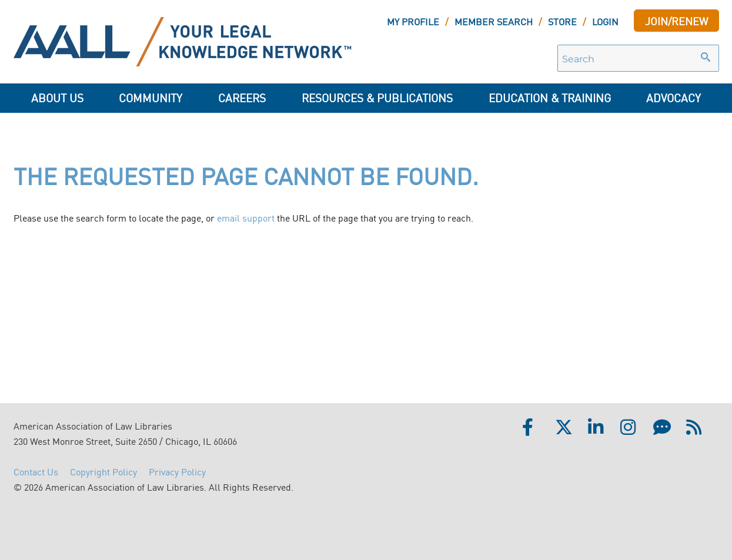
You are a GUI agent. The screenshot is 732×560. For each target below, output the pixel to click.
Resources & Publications (377, 97)
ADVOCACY (673, 97)
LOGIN (605, 21)
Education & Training (550, 97)
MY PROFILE (413, 21)
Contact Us (36, 471)
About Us (57, 97)
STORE (562, 21)
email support (246, 217)
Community (151, 97)
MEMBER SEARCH (494, 21)
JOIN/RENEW (676, 21)
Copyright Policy (103, 471)
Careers (242, 97)
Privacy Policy (177, 471)
